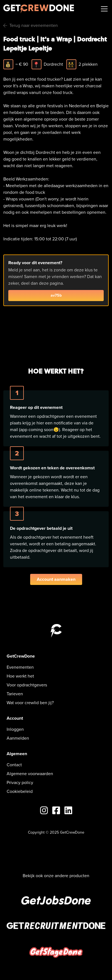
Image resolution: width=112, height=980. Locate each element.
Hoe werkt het (20, 676)
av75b (56, 295)
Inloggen (15, 729)
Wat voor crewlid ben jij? (30, 703)
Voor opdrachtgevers (27, 685)
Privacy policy (20, 782)
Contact (14, 765)
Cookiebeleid (20, 791)
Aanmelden (18, 738)
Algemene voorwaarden (30, 774)
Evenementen (20, 667)
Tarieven (15, 694)
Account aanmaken (56, 579)
